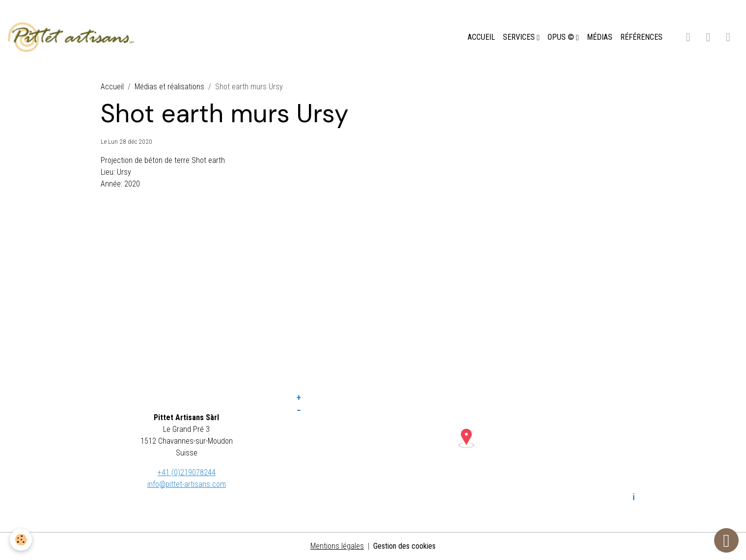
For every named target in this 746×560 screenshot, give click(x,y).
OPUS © (562, 37)
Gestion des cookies (404, 546)
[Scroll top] (726, 540)
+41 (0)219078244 (187, 472)
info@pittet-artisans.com (187, 484)
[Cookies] (21, 540)
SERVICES (520, 37)
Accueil (112, 87)
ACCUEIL (481, 37)
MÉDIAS (600, 37)
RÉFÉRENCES (641, 37)
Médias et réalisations (169, 87)
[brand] (73, 37)
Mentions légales (337, 546)
